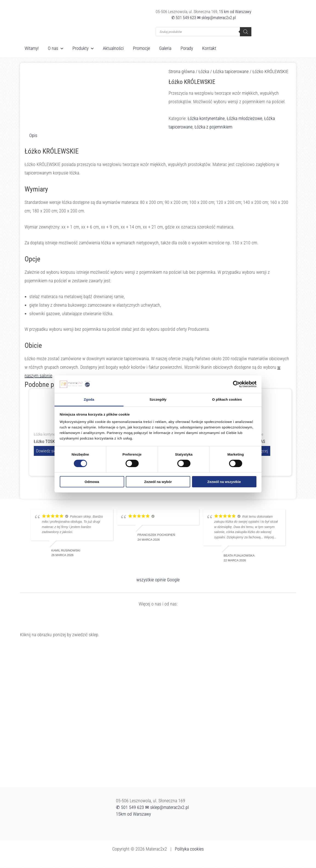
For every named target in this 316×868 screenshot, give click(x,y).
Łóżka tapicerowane (231, 71)
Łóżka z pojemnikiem (213, 127)
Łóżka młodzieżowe (244, 118)
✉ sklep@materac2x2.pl (217, 18)
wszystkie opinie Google (158, 580)
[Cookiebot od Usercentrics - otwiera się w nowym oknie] (236, 384)
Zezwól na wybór (158, 482)
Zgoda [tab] (89, 399)
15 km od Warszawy (235, 12)
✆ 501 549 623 (184, 18)
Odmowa (92, 482)
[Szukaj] (246, 32)
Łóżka (204, 71)
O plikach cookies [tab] (227, 399)
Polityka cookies (189, 849)
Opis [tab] (33, 135)
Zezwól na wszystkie (224, 482)
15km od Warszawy (133, 814)
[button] (61, 48)
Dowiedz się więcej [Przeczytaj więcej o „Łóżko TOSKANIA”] (53, 451)
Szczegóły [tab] (158, 399)
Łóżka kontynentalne (206, 118)
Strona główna (182, 71)
